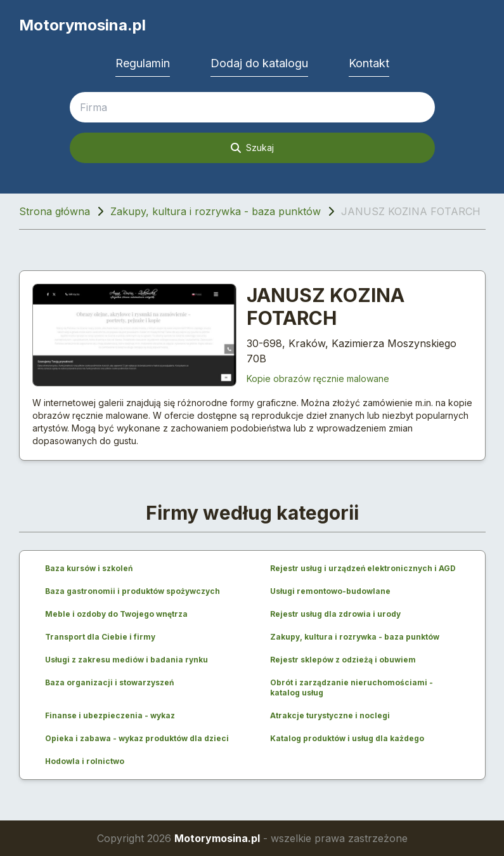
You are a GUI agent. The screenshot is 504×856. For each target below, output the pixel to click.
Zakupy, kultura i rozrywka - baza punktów (216, 211)
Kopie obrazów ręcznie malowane (318, 379)
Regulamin (143, 63)
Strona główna (55, 211)
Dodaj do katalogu (259, 63)
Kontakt (369, 63)
